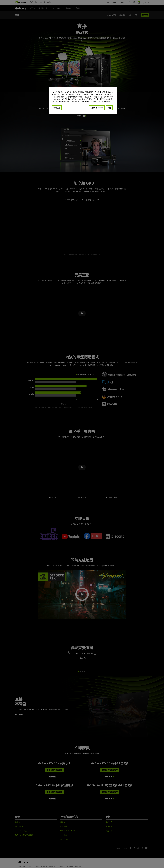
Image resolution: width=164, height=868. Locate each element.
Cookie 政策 (56, 99)
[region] (83, 100)
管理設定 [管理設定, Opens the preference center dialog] (57, 108)
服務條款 (109, 99)
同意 (109, 108)
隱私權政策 (108, 97)
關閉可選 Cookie (97, 108)
